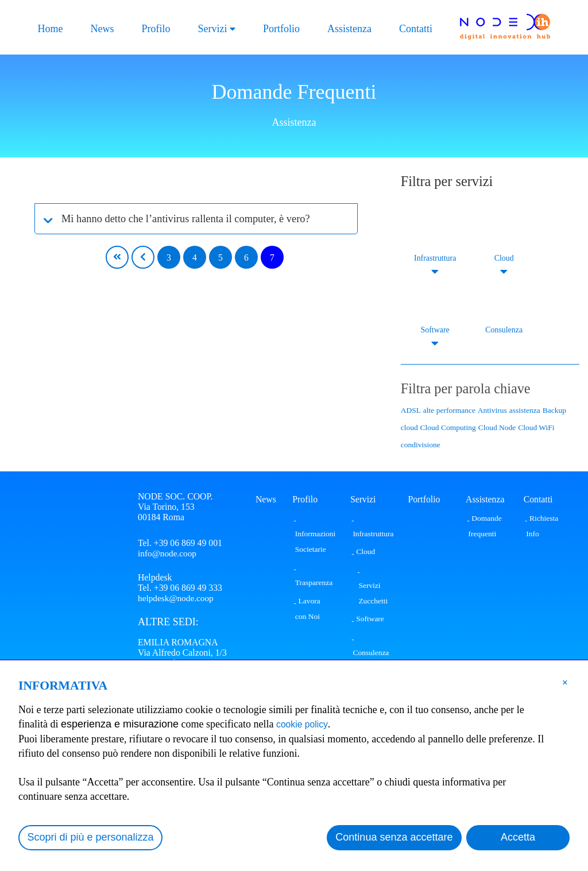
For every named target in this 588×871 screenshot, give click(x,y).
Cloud (504, 258)
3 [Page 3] (169, 258)
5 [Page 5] (220, 258)
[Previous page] (143, 257)
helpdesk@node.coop (177, 600)
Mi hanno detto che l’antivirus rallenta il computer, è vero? (198, 219)
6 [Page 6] (246, 258)
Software (435, 330)
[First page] (117, 257)
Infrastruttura (435, 258)
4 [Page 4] (194, 258)
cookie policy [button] (306, 724)
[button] (565, 682)
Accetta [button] (518, 837)
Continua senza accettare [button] (394, 837)
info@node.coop (168, 553)
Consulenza (504, 330)
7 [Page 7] (272, 258)
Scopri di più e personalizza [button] (91, 837)
